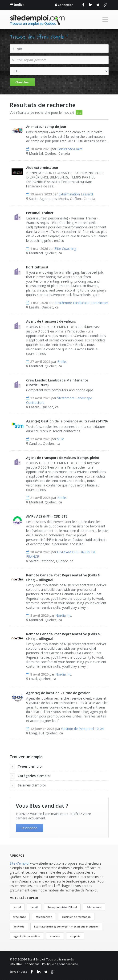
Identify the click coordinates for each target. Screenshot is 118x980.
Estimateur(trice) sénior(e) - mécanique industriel (66, 926)
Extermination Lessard (76, 194)
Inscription (29, 828)
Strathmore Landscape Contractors (82, 303)
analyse (55, 936)
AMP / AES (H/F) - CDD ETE (47, 516)
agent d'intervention (27, 936)
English (19, 4)
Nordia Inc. (64, 615)
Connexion (66, 5)
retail (34, 907)
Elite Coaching (65, 249)
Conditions (32, 964)
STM (61, 439)
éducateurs (94, 907)
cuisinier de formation (76, 917)
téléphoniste (44, 917)
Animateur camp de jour (46, 127)
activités (19, 926)
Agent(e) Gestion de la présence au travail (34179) (67, 421)
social (17, 907)
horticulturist (37, 267)
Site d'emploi (19, 863)
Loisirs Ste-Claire (70, 149)
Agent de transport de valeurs (51, 321)
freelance (20, 917)
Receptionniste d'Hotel (62, 907)
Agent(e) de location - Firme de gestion (58, 693)
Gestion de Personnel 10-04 (82, 729)
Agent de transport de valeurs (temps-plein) (63, 458)
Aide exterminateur (42, 168)
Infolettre (16, 964)
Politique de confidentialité (60, 964)
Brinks (62, 362)
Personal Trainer (40, 213)
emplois (75, 936)
